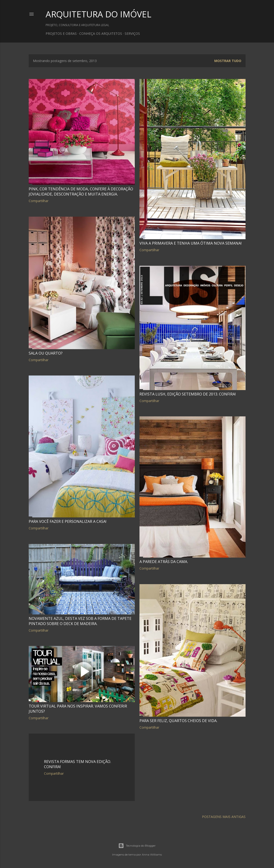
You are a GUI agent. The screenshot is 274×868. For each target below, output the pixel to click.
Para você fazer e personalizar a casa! (68, 521)
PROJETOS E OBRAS (61, 33)
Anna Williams (152, 854)
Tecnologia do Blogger (137, 846)
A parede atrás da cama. (164, 562)
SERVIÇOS (132, 33)
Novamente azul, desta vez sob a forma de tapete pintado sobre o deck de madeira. (80, 621)
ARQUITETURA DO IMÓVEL (98, 14)
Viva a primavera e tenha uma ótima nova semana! (191, 243)
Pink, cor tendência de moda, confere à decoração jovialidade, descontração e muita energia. (81, 192)
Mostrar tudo (228, 61)
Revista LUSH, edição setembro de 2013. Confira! (188, 394)
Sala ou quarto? (46, 353)
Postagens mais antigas (224, 817)
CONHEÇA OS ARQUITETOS (101, 33)
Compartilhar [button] (39, 201)
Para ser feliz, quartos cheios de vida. (178, 721)
